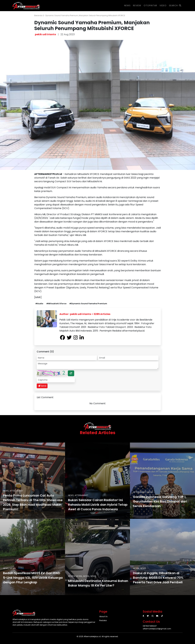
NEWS (127, 5)
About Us (103, 616)
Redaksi (103, 620)
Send (42, 386)
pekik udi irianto (45, 34)
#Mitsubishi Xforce (56, 304)
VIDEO (163, 5)
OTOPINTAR (150, 5)
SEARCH (175, 5)
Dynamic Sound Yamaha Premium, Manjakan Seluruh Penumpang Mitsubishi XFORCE (85, 15)
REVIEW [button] (137, 5)
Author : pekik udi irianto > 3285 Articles (85, 314)
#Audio (39, 304)
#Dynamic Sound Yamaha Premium (88, 304)
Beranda (39, 15)
